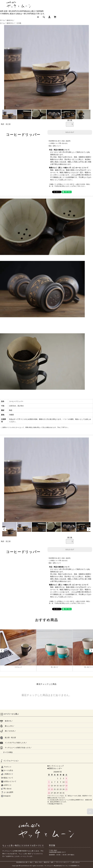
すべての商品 (6, 752)
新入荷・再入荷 (8, 738)
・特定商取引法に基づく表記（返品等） (59, 141)
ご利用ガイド (7, 774)
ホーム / (3, 20)
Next (89, 529)
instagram (6, 796)
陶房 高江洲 (6, 124)
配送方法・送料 (49, 862)
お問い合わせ (76, 862)
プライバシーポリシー (62, 862)
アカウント (6, 767)
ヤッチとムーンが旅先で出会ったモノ (16, 748)
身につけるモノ (8, 731)
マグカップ (18, 667)
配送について (7, 778)
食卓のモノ (10, 20)
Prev (4, 529)
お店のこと (6, 785)
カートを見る (7, 770)
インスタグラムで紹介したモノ (13, 743)
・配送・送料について (54, 146)
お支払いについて (9, 781)
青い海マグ (54, 667)
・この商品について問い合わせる (57, 143)
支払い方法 (38, 862)
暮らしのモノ (7, 726)
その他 (19, 23)
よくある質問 (7, 792)
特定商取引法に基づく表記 (24, 862)
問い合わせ (6, 789)
